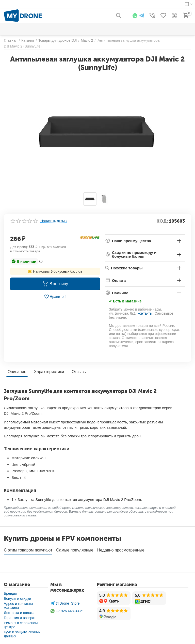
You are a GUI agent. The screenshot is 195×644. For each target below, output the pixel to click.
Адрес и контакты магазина (18, 604)
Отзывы (79, 372)
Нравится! (55, 297)
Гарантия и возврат (20, 616)
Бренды (10, 592)
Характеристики (49, 372)
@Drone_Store (65, 601)
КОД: (162, 221)
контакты (145, 313)
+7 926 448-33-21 (67, 609)
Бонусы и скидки (17, 597)
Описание (17, 372)
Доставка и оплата (19, 611)
